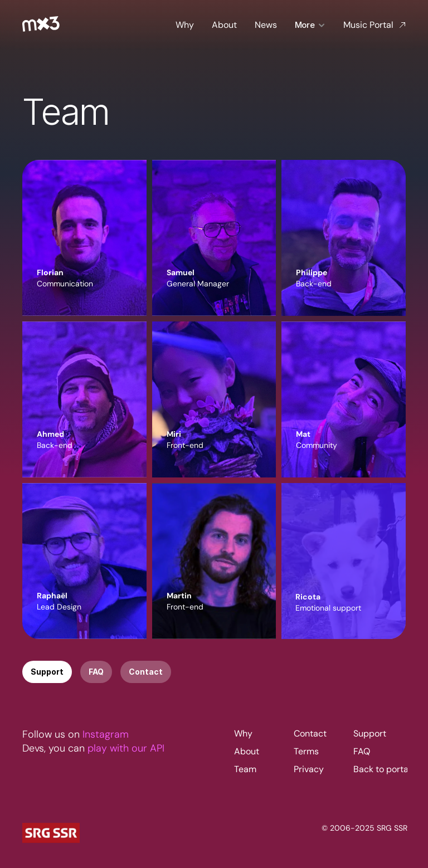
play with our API (126, 759)
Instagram (106, 745)
